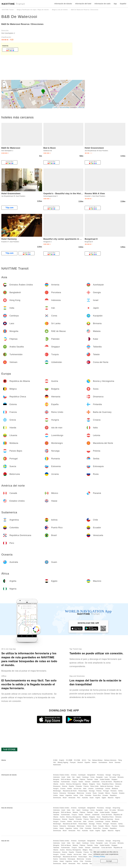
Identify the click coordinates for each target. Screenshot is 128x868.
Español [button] (123, 4)
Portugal (106, 791)
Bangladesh (91, 775)
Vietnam (88, 782)
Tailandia (56, 782)
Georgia (108, 775)
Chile (81, 795)
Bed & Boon (50, 148)
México (108, 793)
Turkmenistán (65, 782)
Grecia (117, 786)
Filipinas (82, 779)
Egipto (104, 798)
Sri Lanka (113, 777)
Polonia (99, 791)
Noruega (92, 791)
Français (73, 762)
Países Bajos (83, 791)
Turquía (74, 782)
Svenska (118, 762)
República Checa (108, 784)
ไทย (89, 760)
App (115, 4)
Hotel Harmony (9, 239)
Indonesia (56, 777)
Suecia (55, 793)
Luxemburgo (99, 789)
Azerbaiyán (82, 775)
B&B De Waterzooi (19, 17)
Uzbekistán (96, 782)
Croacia (63, 789)
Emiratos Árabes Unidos (61, 775)
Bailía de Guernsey (107, 786)
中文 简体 (77, 760)
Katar (96, 779)
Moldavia (115, 789)
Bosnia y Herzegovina (74, 784)
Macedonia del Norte (70, 791)
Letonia (108, 789)
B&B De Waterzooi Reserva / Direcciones (22, 24)
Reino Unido (95, 786)
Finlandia (79, 786)
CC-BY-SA (81, 107)
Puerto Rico (97, 795)
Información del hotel (83, 4)
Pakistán (90, 779)
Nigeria (118, 798)
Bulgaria (92, 784)
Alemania (118, 784)
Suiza (99, 784)
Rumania (114, 791)
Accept (109, 861)
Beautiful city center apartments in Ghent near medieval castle (76, 239)
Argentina (69, 795)
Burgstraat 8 (91, 239)
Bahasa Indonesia (110, 760)
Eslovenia (63, 793)
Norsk (111, 762)
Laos (106, 777)
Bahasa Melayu (98, 760)
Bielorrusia (80, 793)
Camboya (85, 777)
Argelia (98, 798)
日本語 (55, 760)
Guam (92, 798)
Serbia (120, 791)
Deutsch (80, 762)
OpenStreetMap (65, 107)
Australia (85, 798)
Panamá (115, 793)
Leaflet (55, 107)
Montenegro (57, 791)
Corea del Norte (107, 782)
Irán (73, 777)
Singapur (114, 779)
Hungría (56, 789)
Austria (62, 784)
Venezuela (72, 798)
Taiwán (81, 782)
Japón (78, 777)
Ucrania (88, 793)
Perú (79, 798)
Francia (86, 786)
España (71, 786)
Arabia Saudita (105, 779)
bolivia (76, 795)
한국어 (84, 760)
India (69, 777)
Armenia (74, 775)
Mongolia (56, 779)
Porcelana (100, 775)
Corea (92, 777)
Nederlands (57, 765)
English (62, 760)
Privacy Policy (99, 856)
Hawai (62, 795)
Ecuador (105, 795)
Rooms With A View (95, 194)
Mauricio (111, 798)
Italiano (94, 762)
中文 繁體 (69, 760)
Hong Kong (116, 775)
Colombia (88, 795)
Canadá (101, 793)
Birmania (121, 777)
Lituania (91, 789)
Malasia (75, 779)
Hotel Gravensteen (94, 148)
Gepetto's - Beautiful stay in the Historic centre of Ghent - (73, 194)
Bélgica (85, 784)
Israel (63, 777)
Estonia (65, 786)
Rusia (95, 793)
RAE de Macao (66, 779)
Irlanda (69, 789)
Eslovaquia (71, 793)
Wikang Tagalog (63, 762)
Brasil (65, 798)
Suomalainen (103, 762)
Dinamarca (57, 786)
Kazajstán (99, 777)
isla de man (77, 789)
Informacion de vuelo (103, 4)
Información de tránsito (63, 4)
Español (87, 762)
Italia (85, 789)
